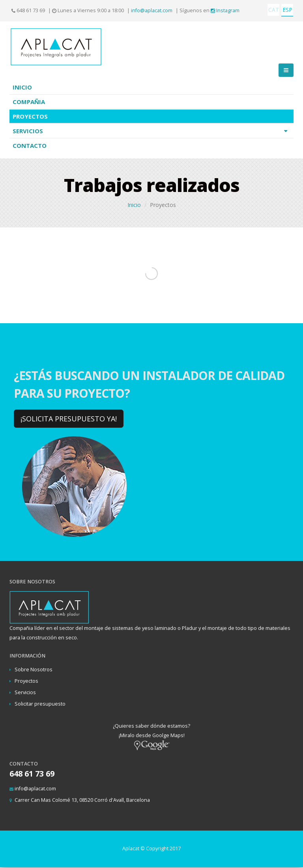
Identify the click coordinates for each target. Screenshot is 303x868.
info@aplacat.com (152, 10)
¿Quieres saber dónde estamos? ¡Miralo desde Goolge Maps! (151, 735)
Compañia (29, 102)
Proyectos (30, 116)
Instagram (225, 10)
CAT (274, 10)
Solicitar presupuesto (40, 704)
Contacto (30, 145)
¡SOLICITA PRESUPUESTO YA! (69, 419)
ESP (287, 10)
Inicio (22, 87)
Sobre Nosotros (34, 670)
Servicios (152, 131)
